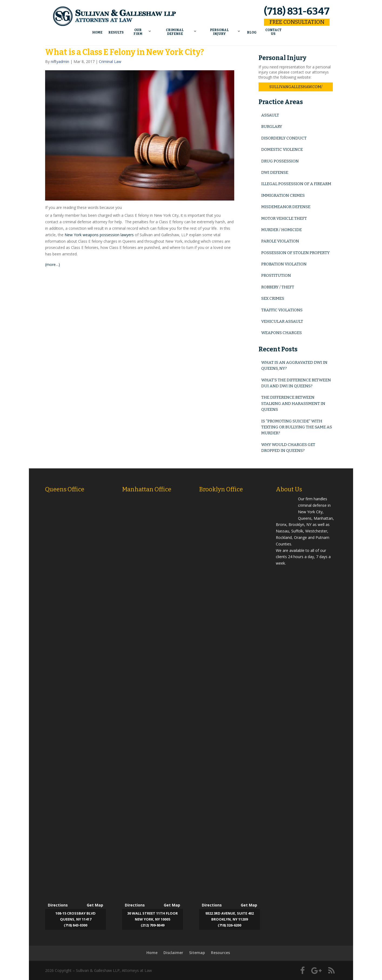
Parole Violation (280, 241)
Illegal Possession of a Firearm (296, 184)
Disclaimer (173, 953)
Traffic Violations (282, 310)
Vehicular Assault (282, 321)
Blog (252, 31)
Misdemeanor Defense (286, 207)
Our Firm (138, 31)
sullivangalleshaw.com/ (296, 87)
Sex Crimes (273, 298)
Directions (58, 905)
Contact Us (274, 31)
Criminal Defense (175, 31)
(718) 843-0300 (76, 925)
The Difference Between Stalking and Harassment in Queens (293, 403)
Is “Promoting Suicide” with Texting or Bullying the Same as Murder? (297, 427)
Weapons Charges (282, 333)
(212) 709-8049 (153, 925)
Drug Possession (280, 161)
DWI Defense (275, 172)
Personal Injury (220, 31)
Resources (220, 953)
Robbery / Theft (278, 287)
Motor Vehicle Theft (284, 218)
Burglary (272, 126)
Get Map (95, 905)
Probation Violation (284, 264)
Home (97, 31)
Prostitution (276, 275)
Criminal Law (110, 61)
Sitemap (197, 953)
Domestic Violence (282, 149)
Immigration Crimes (283, 195)
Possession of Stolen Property (295, 253)
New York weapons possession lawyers (99, 235)
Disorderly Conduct (284, 138)
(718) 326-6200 (229, 925)
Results (116, 31)
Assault (270, 115)
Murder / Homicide (282, 230)
